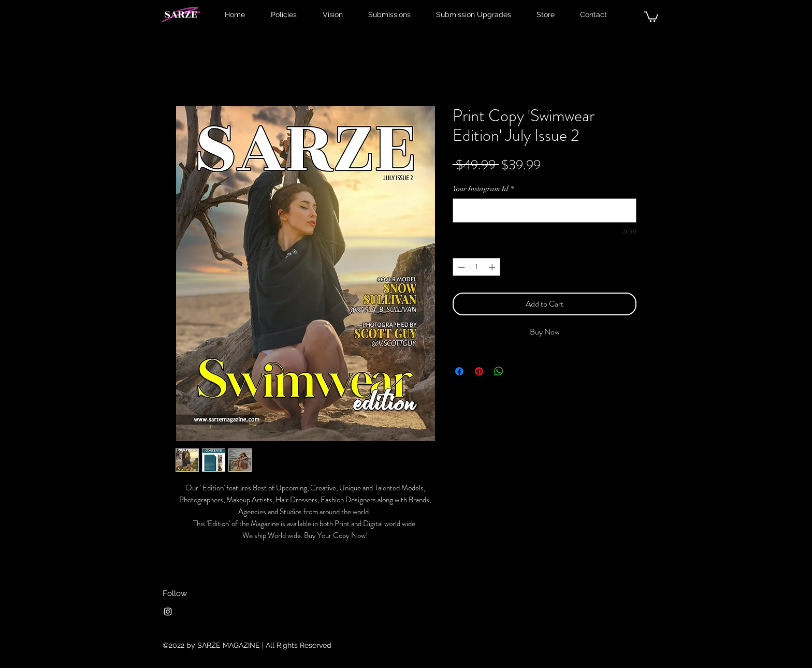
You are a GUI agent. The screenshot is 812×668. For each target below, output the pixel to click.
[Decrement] (460, 267)
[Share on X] (518, 371)
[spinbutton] (477, 267)
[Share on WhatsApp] (499, 371)
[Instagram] (168, 612)
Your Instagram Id (483, 189)
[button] (651, 16)
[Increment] (493, 267)
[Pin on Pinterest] (479, 371)
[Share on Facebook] (459, 371)
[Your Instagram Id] (545, 210)
